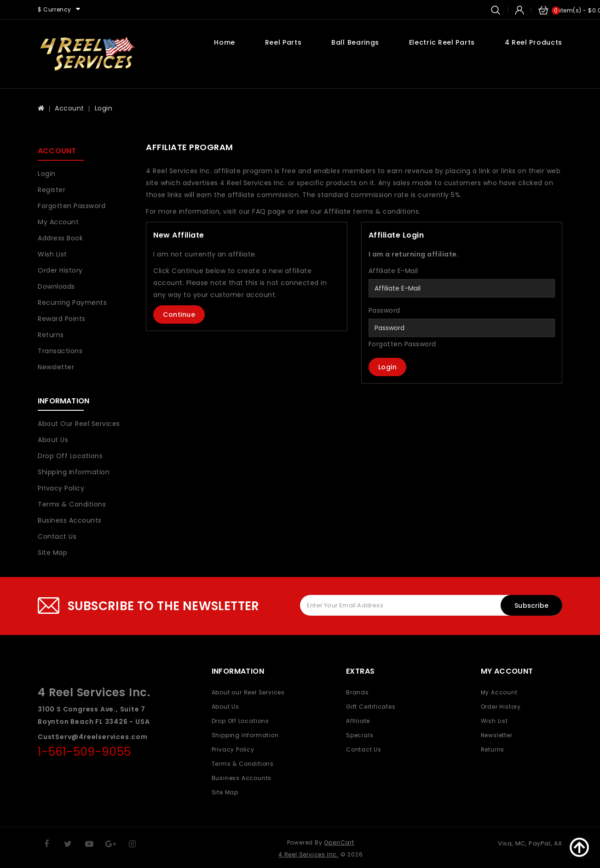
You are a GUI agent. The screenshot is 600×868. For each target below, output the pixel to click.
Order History (60, 270)
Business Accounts (70, 520)
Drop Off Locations (70, 456)
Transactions (60, 351)
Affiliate (358, 721)
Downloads (56, 286)
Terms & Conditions (72, 504)
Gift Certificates (371, 707)
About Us (53, 440)
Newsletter (56, 367)
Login (104, 108)
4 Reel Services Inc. (309, 854)
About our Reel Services (79, 424)
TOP (579, 847)
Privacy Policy (61, 488)
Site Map (52, 553)
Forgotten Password (72, 206)
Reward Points (62, 319)
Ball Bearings (355, 42)
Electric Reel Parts (442, 42)
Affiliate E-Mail (393, 271)
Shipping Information (74, 472)
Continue (179, 315)
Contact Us (57, 536)
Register (52, 190)
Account (69, 108)
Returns (51, 335)
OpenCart (339, 842)
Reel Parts (283, 42)
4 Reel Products (534, 42)
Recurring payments (72, 303)
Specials (360, 735)
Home (225, 42)
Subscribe (531, 606)
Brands (358, 692)
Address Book (60, 238)
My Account (58, 222)
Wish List (52, 254)
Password (384, 310)
